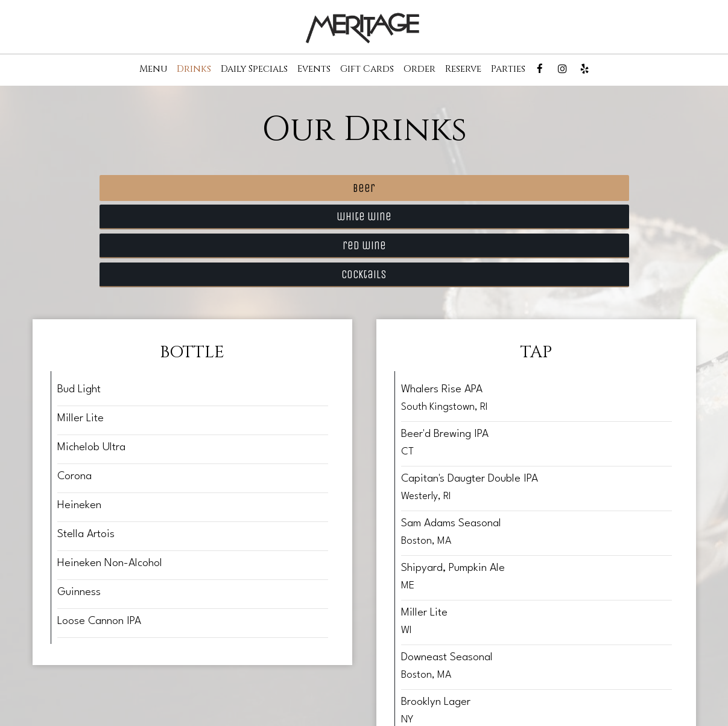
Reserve (463, 69)
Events (314, 69)
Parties (508, 69)
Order (419, 69)
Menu (153, 69)
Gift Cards (367, 69)
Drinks (194, 69)
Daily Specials (254, 69)
